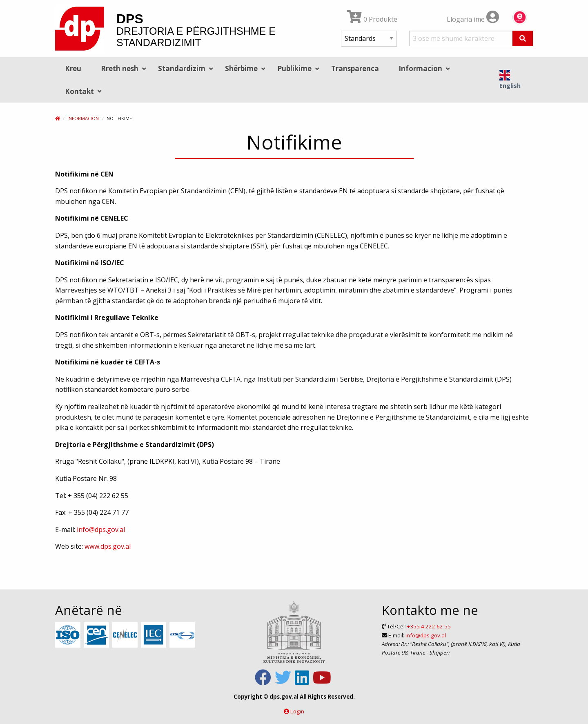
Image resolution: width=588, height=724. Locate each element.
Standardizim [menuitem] (182, 68)
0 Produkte (372, 19)
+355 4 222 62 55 (429, 626)
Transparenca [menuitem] (355, 68)
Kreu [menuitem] (73, 68)
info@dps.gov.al (101, 530)
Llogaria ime (473, 19)
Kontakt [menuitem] (79, 91)
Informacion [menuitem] (420, 68)
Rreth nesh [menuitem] (120, 68)
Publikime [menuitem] (294, 68)
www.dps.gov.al (108, 546)
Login (297, 711)
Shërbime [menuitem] (241, 68)
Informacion (83, 118)
